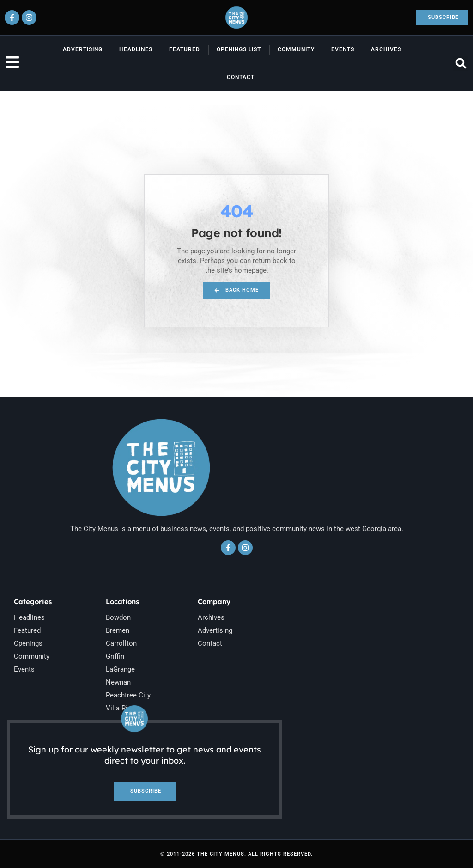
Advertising (83, 49)
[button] (461, 64)
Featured (185, 49)
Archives (386, 49)
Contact (241, 77)
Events (343, 49)
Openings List (239, 49)
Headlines (136, 49)
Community (296, 49)
